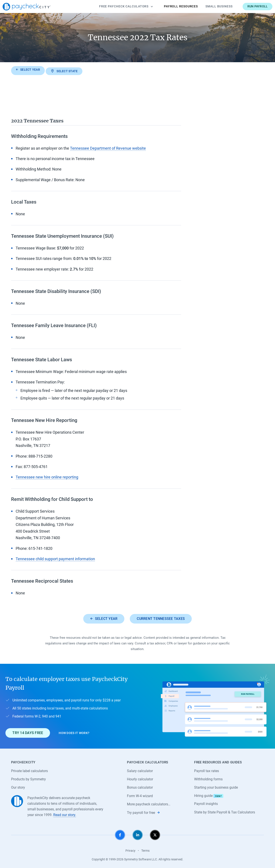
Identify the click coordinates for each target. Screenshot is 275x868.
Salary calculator (140, 770)
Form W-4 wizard (140, 795)
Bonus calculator (140, 787)
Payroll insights (206, 803)
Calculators (118, 7)
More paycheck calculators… (149, 803)
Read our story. (65, 814)
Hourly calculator (140, 778)
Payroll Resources (172, 6)
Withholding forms (208, 778)
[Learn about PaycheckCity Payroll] (215, 705)
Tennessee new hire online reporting (47, 476)
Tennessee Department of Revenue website (108, 147)
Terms (145, 850)
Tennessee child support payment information (55, 558)
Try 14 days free (28, 732)
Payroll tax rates (207, 770)
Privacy (130, 850)
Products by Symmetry (28, 778)
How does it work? (74, 732)
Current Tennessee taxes (161, 617)
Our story (18, 787)
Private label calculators (29, 770)
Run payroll (249, 6)
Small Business (211, 6)
